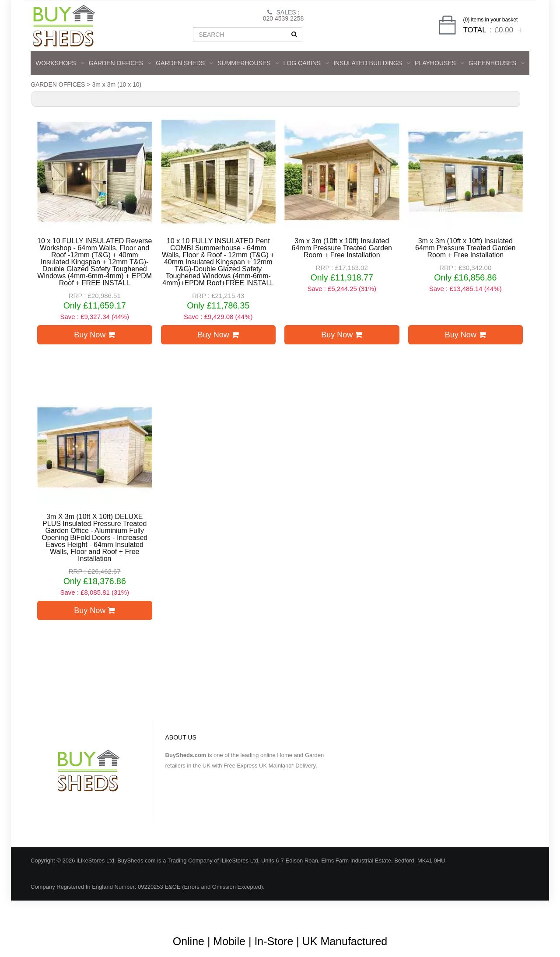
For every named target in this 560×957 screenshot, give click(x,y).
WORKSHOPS (60, 63)
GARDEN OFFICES (120, 63)
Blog (217, 913)
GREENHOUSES (497, 63)
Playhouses (439, 63)
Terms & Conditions (297, 913)
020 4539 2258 (283, 18)
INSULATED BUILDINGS (372, 63)
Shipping (441, 913)
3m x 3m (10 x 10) (117, 84)
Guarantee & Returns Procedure (376, 913)
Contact (506, 913)
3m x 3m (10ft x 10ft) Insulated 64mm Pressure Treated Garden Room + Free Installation (342, 248)
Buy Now (94, 335)
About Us (247, 913)
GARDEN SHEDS (184, 63)
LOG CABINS (306, 63)
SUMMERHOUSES (248, 63)
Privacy (474, 913)
